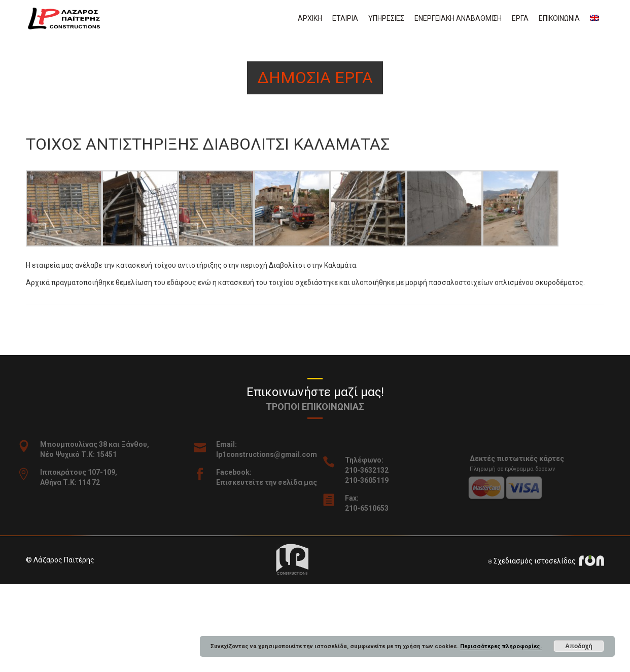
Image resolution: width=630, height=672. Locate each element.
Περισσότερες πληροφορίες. (501, 646)
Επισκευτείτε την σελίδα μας (275, 482)
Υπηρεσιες (386, 18)
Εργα (520, 18)
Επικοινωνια (559, 18)
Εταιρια (345, 18)
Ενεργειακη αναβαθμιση (458, 18)
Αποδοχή (579, 646)
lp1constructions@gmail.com (275, 454)
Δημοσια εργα (315, 78)
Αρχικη (310, 18)
